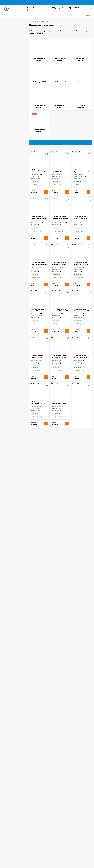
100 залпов (8, 239)
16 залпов (14, 244)
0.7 (11, 127)
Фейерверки (29, 840)
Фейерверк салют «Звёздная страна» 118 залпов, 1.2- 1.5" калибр (81, 267)
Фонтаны (28, 844)
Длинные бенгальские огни (13, 280)
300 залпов (8, 252)
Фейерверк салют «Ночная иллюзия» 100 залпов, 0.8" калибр (81, 314)
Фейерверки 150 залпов (12, 38)
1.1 (6, 131)
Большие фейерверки (11, 57)
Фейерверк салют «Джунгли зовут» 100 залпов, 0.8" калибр (59, 267)
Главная (4, 2)
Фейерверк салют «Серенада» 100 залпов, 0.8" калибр (60, 360)
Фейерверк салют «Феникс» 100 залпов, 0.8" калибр (59, 407)
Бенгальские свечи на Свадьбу (14, 272)
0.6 (6, 127)
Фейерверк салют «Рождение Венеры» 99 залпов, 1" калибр (39, 360)
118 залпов (14, 239)
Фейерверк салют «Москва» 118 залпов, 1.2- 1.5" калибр (60, 314)
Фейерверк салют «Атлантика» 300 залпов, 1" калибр (39, 592)
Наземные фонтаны (10, 288)
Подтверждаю (87, 865)
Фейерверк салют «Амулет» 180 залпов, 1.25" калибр (59, 546)
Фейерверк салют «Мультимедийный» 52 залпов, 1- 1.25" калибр (81, 175)
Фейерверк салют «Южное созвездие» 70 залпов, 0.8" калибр (81, 221)
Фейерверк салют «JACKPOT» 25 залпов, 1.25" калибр (60, 175)
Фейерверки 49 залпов (12, 46)
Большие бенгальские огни (13, 275)
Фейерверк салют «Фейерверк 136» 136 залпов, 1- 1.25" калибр (38, 407)
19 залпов (14, 247)
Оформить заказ (6, 844)
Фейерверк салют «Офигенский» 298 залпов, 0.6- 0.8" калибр (39, 685)
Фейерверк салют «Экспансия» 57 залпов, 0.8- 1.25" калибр (60, 221)
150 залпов (8, 244)
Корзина (4, 840)
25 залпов (15, 249)
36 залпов (13, 254)
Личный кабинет (7, 842)
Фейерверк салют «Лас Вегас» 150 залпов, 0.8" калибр (39, 453)
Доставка (13, 2)
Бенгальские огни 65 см (12, 262)
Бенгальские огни (18, 260)
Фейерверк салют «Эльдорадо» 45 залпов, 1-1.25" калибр (39, 221)
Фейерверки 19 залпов (12, 54)
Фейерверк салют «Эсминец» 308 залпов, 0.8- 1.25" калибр (60, 731)
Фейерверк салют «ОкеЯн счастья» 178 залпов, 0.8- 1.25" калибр (39, 499)
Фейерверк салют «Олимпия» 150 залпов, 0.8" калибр (60, 499)
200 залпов (8, 249)
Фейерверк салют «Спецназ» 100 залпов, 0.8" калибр (81, 360)
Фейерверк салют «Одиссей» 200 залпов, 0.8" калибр (81, 638)
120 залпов (8, 242)
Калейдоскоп (9, 285)
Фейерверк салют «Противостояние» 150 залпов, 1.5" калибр (39, 175)
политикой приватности (7, 867)
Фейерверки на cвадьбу (12, 59)
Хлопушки (48, 840)
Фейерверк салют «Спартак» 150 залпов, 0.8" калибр (38, 546)
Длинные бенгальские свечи (13, 283)
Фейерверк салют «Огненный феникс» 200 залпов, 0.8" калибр (60, 638)
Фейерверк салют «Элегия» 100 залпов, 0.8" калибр (81, 407)
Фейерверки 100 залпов (12, 40)
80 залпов (13, 257)
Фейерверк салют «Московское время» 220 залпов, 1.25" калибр (39, 638)
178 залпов (8, 247)
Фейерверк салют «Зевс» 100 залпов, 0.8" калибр (38, 314)
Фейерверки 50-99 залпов (13, 43)
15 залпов (14, 242)
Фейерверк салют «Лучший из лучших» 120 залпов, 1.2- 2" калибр (61, 453)
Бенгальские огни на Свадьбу (13, 265)
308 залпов (15, 252)
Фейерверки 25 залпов (12, 51)
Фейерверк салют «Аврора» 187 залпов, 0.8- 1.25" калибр (81, 731)
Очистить (20, 174)
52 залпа (7, 257)
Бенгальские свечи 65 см (12, 270)
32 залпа (7, 254)
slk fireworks (8, 260)
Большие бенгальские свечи (13, 277)
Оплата (21, 2)
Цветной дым (49, 842)
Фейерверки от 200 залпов (13, 35)
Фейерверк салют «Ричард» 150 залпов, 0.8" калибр (81, 499)
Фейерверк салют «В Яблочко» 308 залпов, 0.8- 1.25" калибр (60, 592)
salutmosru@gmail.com (52, 824)
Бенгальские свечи (10, 267)
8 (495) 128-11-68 (74, 8)
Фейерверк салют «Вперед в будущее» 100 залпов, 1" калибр (39, 267)
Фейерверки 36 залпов (12, 48)
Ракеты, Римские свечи (52, 844)
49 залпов (19, 254)
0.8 (15, 127)
